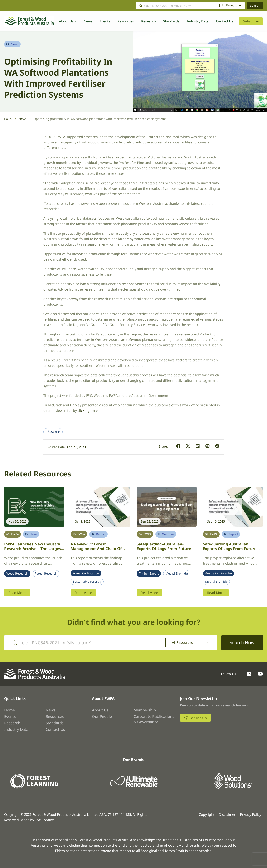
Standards (171, 21)
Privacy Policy (251, 814)
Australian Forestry (219, 573)
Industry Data (198, 21)
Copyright (207, 814)
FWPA (8, 119)
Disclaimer (227, 814)
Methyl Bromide (177, 574)
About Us (66, 21)
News (88, 21)
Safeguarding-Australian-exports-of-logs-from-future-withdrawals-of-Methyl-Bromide (164, 551)
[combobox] (232, 6)
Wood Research (17, 574)
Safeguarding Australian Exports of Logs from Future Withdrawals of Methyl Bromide (233, 549)
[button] (178, 446)
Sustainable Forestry (87, 582)
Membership (145, 710)
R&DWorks (53, 432)
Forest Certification (86, 573)
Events (105, 21)
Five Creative (45, 820)
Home (9, 710)
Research (149, 21)
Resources (126, 21)
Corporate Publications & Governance (154, 719)
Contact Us (225, 21)
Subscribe (251, 21)
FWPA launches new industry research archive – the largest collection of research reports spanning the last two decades (34, 551)
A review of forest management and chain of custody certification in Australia (96, 551)
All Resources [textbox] (230, 5)
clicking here (88, 410)
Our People (102, 716)
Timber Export (149, 574)
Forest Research (46, 574)
